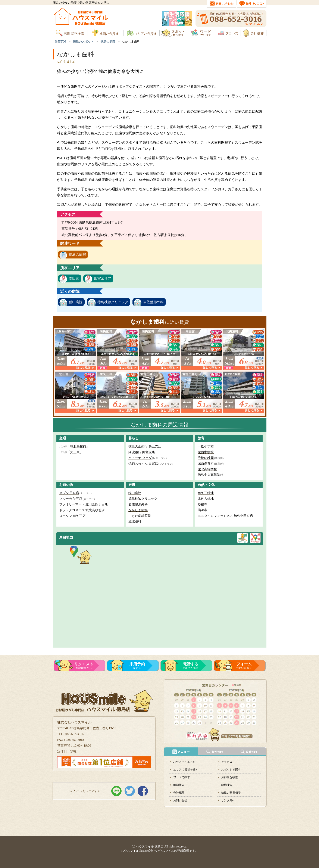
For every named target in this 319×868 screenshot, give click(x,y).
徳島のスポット (83, 42)
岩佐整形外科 (153, 302)
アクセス (227, 762)
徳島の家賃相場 (231, 793)
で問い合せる (244, 666)
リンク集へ (228, 800)
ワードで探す (182, 777)
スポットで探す (231, 770)
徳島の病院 (108, 42)
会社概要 (179, 793)
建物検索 (227, 785)
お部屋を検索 (229, 777)
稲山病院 (76, 302)
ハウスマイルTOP (184, 762)
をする (137, 666)
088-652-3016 (191, 666)
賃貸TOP (61, 42)
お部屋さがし (84, 666)
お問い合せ (180, 800)
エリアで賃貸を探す (186, 770)
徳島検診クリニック (113, 302)
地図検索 (179, 785)
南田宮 (74, 278)
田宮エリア (103, 278)
